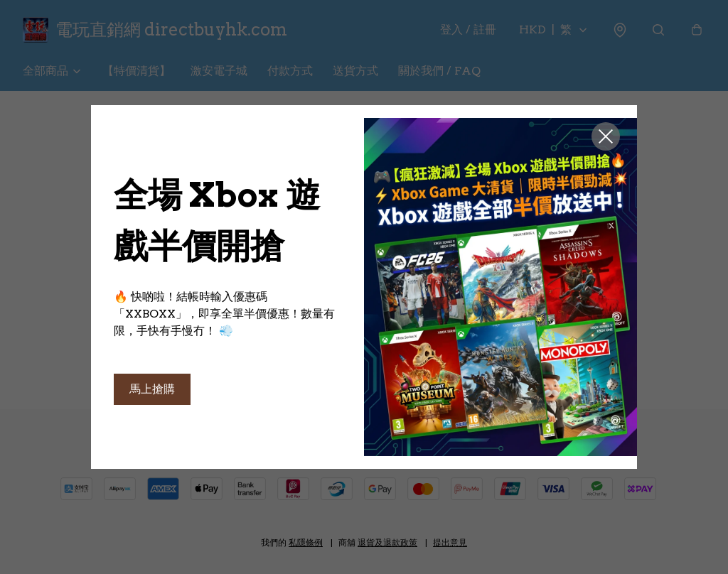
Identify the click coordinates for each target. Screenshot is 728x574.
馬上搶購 (152, 389)
